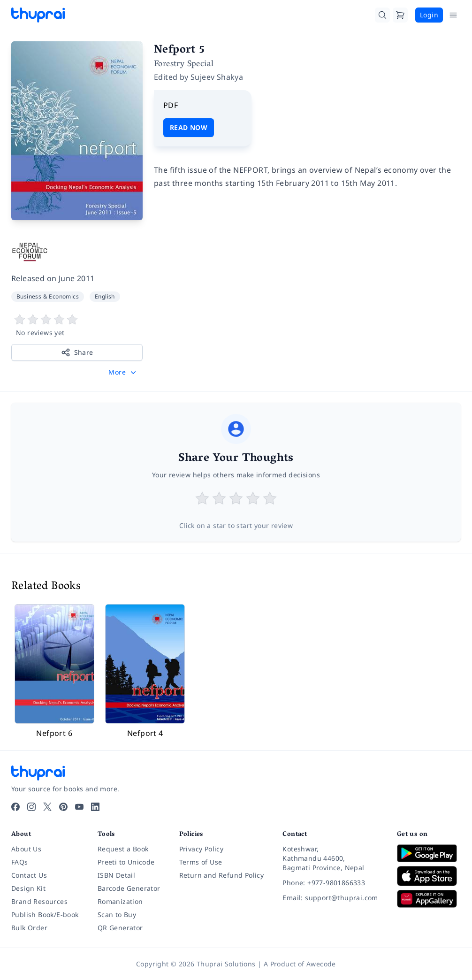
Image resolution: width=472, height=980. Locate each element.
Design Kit (28, 888)
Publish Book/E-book (45, 915)
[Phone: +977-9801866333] (332, 883)
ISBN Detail (116, 875)
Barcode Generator (129, 888)
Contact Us (29, 875)
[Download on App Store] (429, 876)
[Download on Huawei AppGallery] (429, 899)
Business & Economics (48, 296)
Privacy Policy (202, 849)
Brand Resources (39, 901)
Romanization (120, 901)
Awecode (321, 964)
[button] (123, 372)
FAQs (20, 862)
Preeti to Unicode (126, 862)
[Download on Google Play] (429, 853)
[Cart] (400, 15)
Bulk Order (29, 928)
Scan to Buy (117, 915)
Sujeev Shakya (217, 77)
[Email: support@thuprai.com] (332, 898)
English (105, 296)
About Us (26, 849)
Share (77, 352)
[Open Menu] (453, 15)
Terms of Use (201, 862)
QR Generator (120, 928)
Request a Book (123, 849)
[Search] (382, 15)
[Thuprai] (38, 15)
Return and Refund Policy (222, 875)
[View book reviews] (77, 326)
